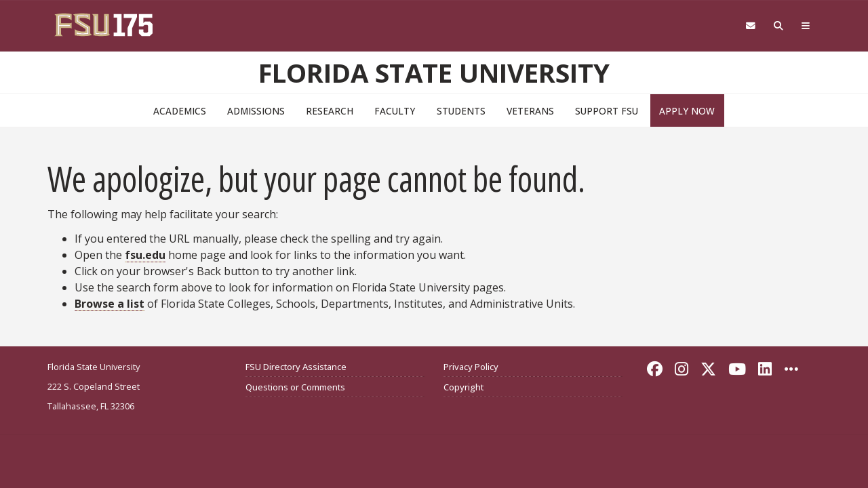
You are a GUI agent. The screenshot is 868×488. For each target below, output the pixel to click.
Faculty (395, 111)
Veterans (530, 111)
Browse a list (110, 304)
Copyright (463, 387)
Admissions (256, 111)
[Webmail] (750, 26)
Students (461, 111)
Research (330, 111)
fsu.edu (145, 255)
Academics (180, 111)
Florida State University (434, 73)
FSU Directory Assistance (296, 367)
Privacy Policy (471, 367)
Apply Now (687, 111)
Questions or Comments (295, 387)
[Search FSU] (779, 26)
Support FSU (607, 111)
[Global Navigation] (806, 26)
